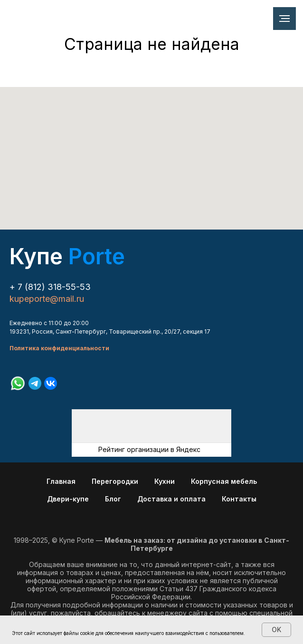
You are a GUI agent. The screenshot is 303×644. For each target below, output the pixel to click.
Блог (113, 499)
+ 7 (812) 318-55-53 (50, 287)
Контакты (239, 499)
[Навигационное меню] (284, 19)
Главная (61, 481)
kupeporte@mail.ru (47, 299)
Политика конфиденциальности (59, 348)
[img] (151, 426)
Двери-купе (68, 499)
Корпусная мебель (224, 481)
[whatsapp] (18, 383)
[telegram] (35, 383)
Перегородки (115, 481)
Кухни (165, 481)
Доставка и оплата (171, 499)
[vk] (51, 383)
